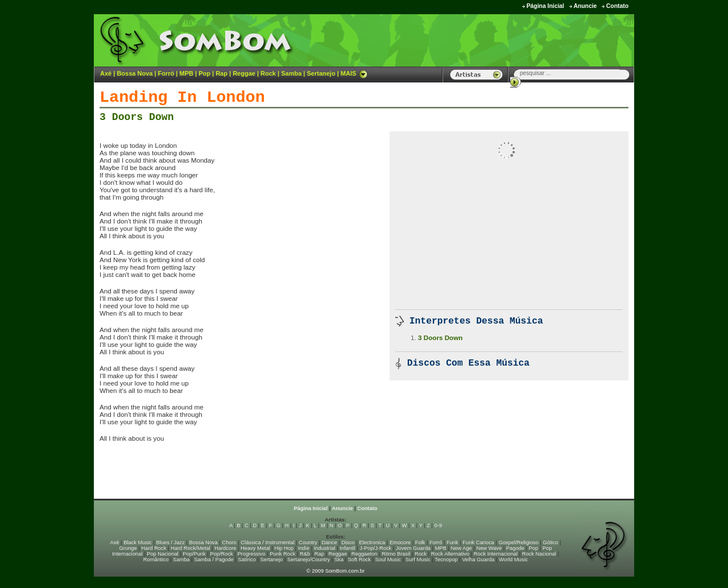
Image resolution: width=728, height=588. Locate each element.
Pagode (515, 548)
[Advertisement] (493, 40)
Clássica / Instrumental (267, 543)
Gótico (551, 543)
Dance (330, 543)
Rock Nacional (539, 554)
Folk (420, 543)
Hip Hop (284, 548)
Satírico (247, 560)
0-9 (438, 525)
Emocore (400, 543)
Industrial (325, 548)
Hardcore (225, 548)
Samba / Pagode (214, 560)
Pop (204, 73)
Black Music (138, 543)
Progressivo (251, 554)
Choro (229, 543)
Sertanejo (321, 73)
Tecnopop (446, 560)
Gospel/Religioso (518, 543)
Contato (617, 6)
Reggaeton (365, 554)
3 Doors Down (137, 117)
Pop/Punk (194, 554)
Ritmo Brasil (396, 554)
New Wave (489, 548)
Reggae (244, 73)
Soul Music (388, 560)
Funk (452, 543)
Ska (339, 560)
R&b (305, 554)
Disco (348, 543)
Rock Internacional (496, 554)
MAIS (354, 73)
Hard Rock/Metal (190, 548)
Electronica (372, 543)
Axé (106, 73)
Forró (166, 73)
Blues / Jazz (171, 543)
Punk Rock (282, 554)
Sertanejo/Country (309, 560)
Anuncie (585, 6)
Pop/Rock (221, 554)
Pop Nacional (163, 554)
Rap (222, 73)
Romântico (156, 560)
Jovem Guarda (413, 548)
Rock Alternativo (450, 554)
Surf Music (418, 560)
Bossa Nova (135, 73)
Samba (291, 73)
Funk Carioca (478, 543)
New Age (461, 548)
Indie (304, 548)
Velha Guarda (478, 560)
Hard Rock (154, 548)
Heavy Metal (255, 548)
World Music (513, 560)
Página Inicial (545, 6)
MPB (187, 73)
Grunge (128, 548)
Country (308, 543)
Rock (268, 73)
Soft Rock (359, 560)
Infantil (347, 548)
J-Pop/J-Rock (375, 548)
